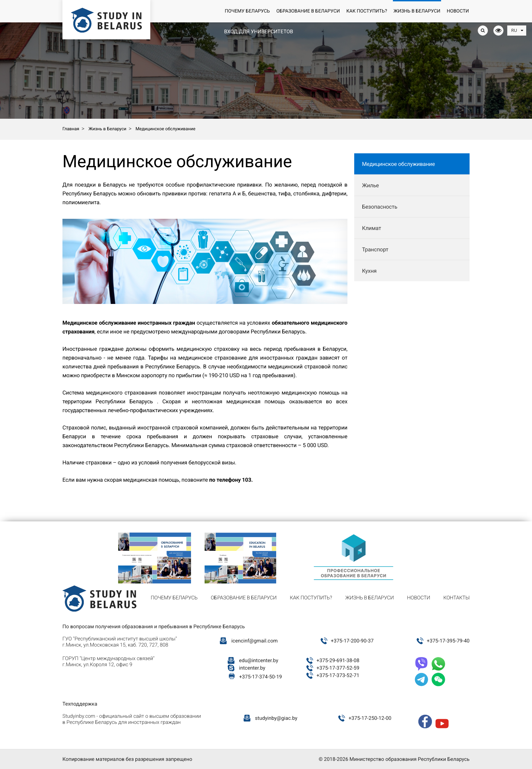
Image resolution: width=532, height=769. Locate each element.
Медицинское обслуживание (398, 164)
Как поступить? (367, 11)
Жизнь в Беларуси (417, 11)
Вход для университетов (258, 32)
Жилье (370, 185)
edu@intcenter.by (259, 660)
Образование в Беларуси (308, 11)
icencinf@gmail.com (255, 641)
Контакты (457, 598)
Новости (458, 11)
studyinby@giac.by (276, 718)
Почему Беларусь (247, 11)
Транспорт (375, 249)
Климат (372, 228)
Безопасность (380, 207)
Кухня (369, 271)
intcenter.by (252, 668)
